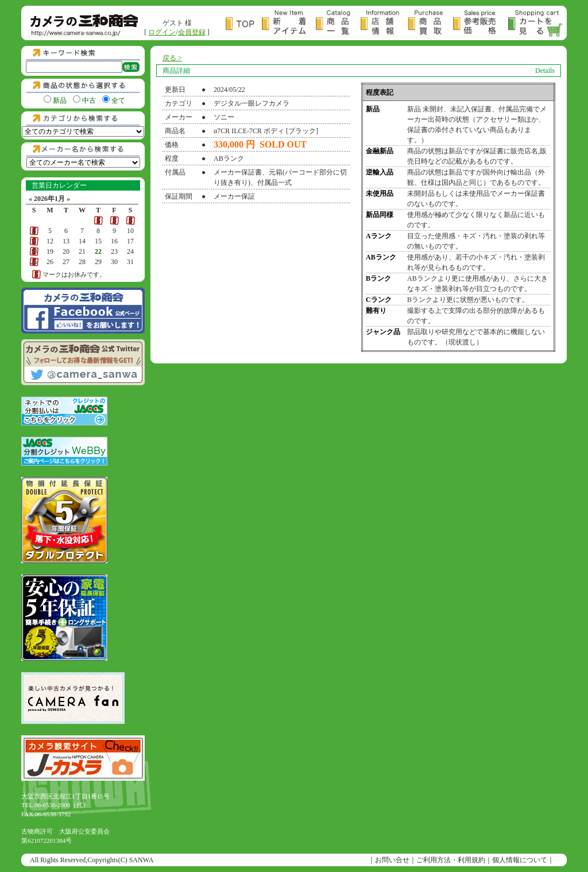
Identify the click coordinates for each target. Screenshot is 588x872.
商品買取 (430, 24)
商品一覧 (338, 24)
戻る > (172, 58)
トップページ (244, 24)
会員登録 (192, 32)
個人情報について (520, 860)
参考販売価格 (481, 24)
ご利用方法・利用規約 (451, 860)
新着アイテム (289, 24)
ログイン (162, 32)
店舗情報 (384, 24)
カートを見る (536, 24)
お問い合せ (392, 860)
